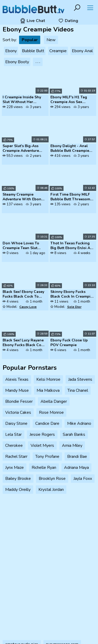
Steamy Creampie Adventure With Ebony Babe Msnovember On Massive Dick (23, 197)
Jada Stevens (80, 379)
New (51, 40)
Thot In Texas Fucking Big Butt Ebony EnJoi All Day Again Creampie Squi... (72, 246)
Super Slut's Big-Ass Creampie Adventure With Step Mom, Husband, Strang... (21, 149)
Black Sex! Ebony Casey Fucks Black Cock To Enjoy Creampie (23, 294)
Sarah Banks (74, 434)
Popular (30, 40)
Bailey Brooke (18, 479)
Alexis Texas (17, 379)
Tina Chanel (78, 390)
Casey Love (28, 307)
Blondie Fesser (19, 401)
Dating (68, 21)
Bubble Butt (33, 51)
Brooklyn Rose (52, 479)
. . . (38, 62)
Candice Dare (47, 423)
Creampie (58, 51)
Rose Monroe (51, 412)
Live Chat (33, 21)
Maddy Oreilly (18, 490)
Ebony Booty (17, 62)
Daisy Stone (16, 423)
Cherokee (14, 446)
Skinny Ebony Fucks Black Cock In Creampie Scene (71, 294)
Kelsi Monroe (48, 379)
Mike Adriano (79, 423)
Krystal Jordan (51, 490)
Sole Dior (74, 307)
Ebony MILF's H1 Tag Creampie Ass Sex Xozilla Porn (69, 100)
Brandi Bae (77, 457)
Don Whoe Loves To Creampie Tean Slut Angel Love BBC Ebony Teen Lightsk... (23, 246)
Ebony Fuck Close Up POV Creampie (69, 343)
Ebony (11, 51)
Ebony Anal (82, 51)
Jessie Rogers (42, 434)
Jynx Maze (15, 468)
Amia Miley (72, 446)
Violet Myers (42, 446)
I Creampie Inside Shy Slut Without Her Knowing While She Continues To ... (22, 100)
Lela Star (13, 434)
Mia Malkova (48, 390)
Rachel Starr (16, 457)
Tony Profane (47, 457)
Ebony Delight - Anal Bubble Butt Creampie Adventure (70, 149)
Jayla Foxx (83, 479)
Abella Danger (54, 401)
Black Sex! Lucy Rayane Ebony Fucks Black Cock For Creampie (24, 343)
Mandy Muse (17, 390)
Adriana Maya (76, 468)
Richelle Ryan (44, 468)
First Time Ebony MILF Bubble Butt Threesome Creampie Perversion (71, 197)
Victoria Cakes (18, 412)
